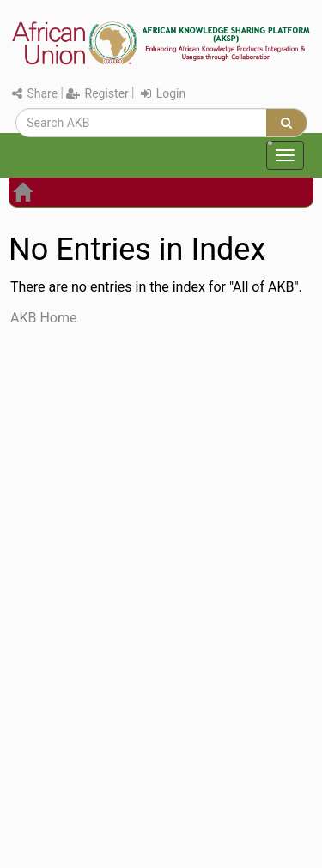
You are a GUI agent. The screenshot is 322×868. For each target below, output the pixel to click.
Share (35, 93)
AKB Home (43, 318)
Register (97, 93)
